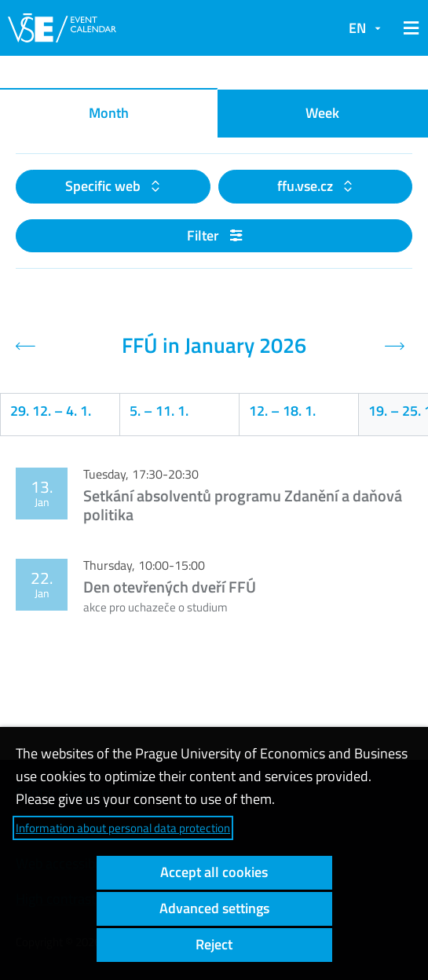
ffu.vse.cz (307, 186)
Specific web (104, 186)
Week (322, 113)
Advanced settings (214, 908)
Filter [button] (214, 235)
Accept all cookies (214, 872)
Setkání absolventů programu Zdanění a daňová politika (243, 505)
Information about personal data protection (123, 828)
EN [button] (357, 28)
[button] (408, 28)
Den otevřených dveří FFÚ (170, 587)
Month (109, 113)
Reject (214, 944)
